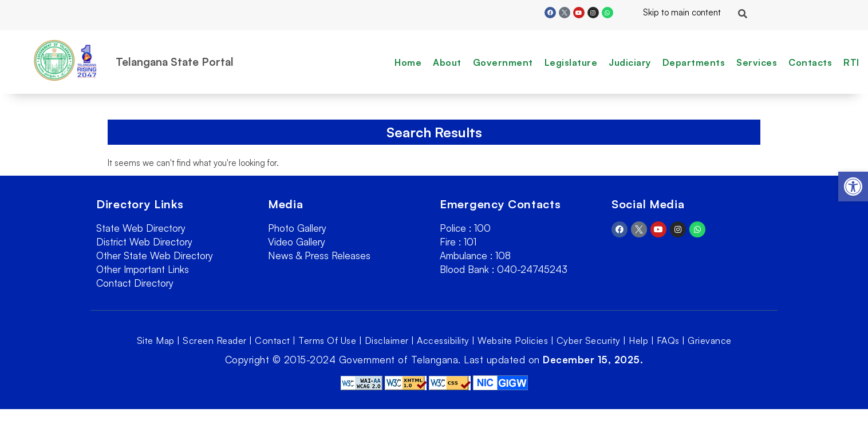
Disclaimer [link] (387, 340)
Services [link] (757, 62)
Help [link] (638, 340)
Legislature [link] (571, 62)
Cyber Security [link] (589, 340)
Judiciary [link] (630, 62)
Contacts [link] (810, 62)
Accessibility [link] (443, 340)
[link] (853, 187)
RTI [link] (851, 62)
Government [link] (503, 62)
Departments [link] (694, 62)
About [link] (447, 62)
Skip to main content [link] (673, 12)
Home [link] (408, 62)
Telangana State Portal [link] (175, 62)
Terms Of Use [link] (327, 340)
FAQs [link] (668, 340)
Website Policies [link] (513, 340)
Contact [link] (273, 340)
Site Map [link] (156, 340)
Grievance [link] (710, 340)
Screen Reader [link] (215, 340)
